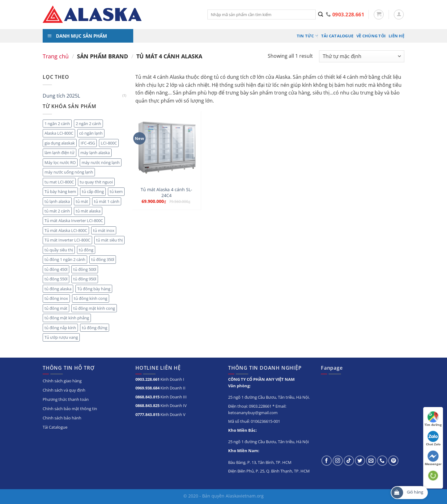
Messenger (433, 458)
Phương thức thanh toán (66, 399)
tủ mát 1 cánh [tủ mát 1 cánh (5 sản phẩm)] (107, 201)
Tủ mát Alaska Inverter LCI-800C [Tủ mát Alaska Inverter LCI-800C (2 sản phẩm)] (74, 220)
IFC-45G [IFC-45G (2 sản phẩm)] (88, 143)
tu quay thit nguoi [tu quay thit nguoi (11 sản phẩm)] (96, 182)
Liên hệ (396, 36)
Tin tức (307, 36)
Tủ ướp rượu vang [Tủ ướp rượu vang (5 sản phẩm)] (61, 337)
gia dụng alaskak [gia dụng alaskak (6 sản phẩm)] (60, 143)
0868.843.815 (147, 397)
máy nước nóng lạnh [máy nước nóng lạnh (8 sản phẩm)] (101, 162)
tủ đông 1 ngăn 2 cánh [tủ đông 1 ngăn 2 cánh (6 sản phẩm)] (65, 259)
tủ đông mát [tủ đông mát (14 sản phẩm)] (56, 308)
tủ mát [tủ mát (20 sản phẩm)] (82, 201)
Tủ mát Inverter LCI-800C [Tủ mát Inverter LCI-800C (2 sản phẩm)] (67, 240)
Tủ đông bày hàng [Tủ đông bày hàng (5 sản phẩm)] (94, 289)
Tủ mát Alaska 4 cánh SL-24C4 (166, 193)
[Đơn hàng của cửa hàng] (362, 56)
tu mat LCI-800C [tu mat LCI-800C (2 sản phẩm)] (59, 182)
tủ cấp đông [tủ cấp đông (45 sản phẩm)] (93, 191)
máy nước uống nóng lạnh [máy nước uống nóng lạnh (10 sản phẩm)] (69, 172)
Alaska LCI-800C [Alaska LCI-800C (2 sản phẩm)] (59, 133)
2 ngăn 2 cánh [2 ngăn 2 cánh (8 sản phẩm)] (88, 124)
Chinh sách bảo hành (62, 418)
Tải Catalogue (337, 36)
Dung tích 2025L (61, 96)
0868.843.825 (147, 405)
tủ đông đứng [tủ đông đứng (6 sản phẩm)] (95, 328)
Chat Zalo (433, 439)
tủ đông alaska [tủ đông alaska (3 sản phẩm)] (58, 289)
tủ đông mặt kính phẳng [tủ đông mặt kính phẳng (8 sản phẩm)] (67, 318)
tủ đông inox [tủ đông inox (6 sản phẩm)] (56, 298)
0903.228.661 (147, 379)
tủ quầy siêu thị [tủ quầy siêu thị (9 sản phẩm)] (59, 250)
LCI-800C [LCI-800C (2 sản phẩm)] (109, 143)
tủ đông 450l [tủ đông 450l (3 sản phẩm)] (56, 269)
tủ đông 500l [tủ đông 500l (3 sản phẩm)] (85, 269)
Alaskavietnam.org (245, 496)
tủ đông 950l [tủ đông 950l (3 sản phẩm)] (85, 279)
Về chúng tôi (371, 36)
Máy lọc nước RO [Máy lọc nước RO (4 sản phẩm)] (60, 162)
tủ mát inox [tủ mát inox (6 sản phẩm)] (104, 230)
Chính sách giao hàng (62, 381)
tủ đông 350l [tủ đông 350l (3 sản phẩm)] (103, 259)
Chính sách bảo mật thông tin (70, 409)
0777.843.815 (147, 414)
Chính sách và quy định (64, 390)
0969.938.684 (147, 388)
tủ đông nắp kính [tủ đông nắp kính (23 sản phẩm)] (60, 328)
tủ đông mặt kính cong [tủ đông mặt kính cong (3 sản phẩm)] (94, 308)
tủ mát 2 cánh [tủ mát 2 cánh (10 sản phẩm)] (57, 211)
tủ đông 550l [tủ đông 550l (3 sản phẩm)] (56, 279)
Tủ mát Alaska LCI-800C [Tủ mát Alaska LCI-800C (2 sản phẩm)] (66, 230)
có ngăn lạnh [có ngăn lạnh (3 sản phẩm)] (91, 133)
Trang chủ (56, 56)
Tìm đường (433, 419)
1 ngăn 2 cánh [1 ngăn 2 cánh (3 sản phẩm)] (57, 124)
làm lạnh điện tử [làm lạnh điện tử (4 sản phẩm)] (60, 153)
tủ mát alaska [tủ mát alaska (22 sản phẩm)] (88, 211)
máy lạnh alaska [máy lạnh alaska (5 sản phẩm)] (95, 153)
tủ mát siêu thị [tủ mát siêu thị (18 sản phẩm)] (109, 240)
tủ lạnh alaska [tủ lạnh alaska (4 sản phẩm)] (57, 201)
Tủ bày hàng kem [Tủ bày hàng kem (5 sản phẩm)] (60, 191)
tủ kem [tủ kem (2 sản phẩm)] (116, 191)
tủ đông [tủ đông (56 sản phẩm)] (86, 250)
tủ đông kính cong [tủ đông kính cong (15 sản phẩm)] (91, 298)
